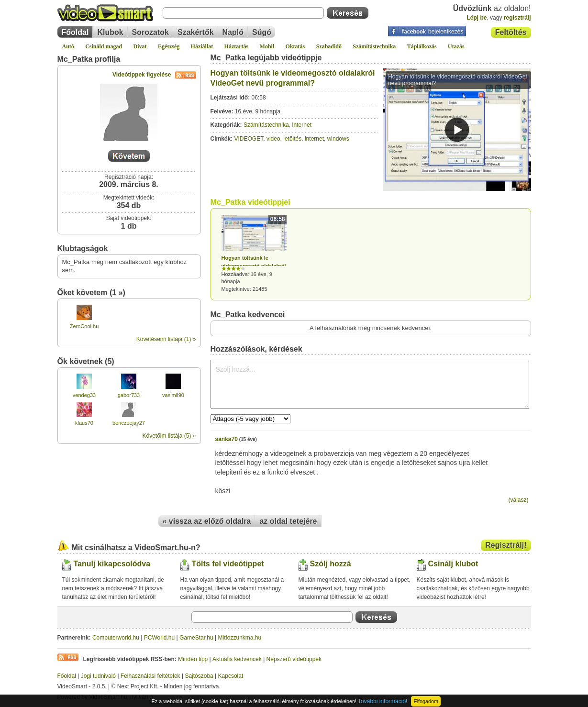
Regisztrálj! (506, 545)
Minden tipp (193, 659)
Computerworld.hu (116, 638)
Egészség (169, 46)
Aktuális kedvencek (237, 659)
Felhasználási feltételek (150, 676)
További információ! (383, 701)
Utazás (456, 46)
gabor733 (129, 395)
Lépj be (477, 18)
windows (338, 139)
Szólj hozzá (331, 564)
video (273, 139)
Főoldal (75, 32)
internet (314, 139)
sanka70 (227, 439)
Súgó (262, 32)
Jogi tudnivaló (98, 676)
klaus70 (84, 423)
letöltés (292, 139)
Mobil (267, 46)
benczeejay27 (129, 423)
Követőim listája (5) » (169, 436)
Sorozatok (150, 32)
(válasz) (518, 500)
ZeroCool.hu (84, 326)
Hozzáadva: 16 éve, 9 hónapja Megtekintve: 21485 (254, 253)
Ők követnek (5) (86, 361)
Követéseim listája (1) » (166, 339)
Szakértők (196, 32)
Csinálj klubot (453, 564)
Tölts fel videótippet (228, 564)
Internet (302, 125)
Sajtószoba (199, 676)
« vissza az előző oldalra (207, 521)
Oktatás (295, 46)
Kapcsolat (231, 676)
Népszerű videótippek (294, 659)
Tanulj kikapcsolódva (112, 564)
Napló (233, 32)
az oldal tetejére (288, 521)
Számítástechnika (374, 46)
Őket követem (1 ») (91, 293)
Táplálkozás (422, 46)
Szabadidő (329, 46)
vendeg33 (84, 395)
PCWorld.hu (159, 638)
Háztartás (237, 46)
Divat (140, 46)
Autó (68, 46)
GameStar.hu (196, 638)
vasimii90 (173, 395)
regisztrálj (517, 18)
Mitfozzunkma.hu (240, 638)
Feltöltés (511, 32)
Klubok (110, 32)
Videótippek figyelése (154, 75)
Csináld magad (104, 46)
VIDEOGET (249, 139)
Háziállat (202, 46)
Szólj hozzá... (370, 384)
